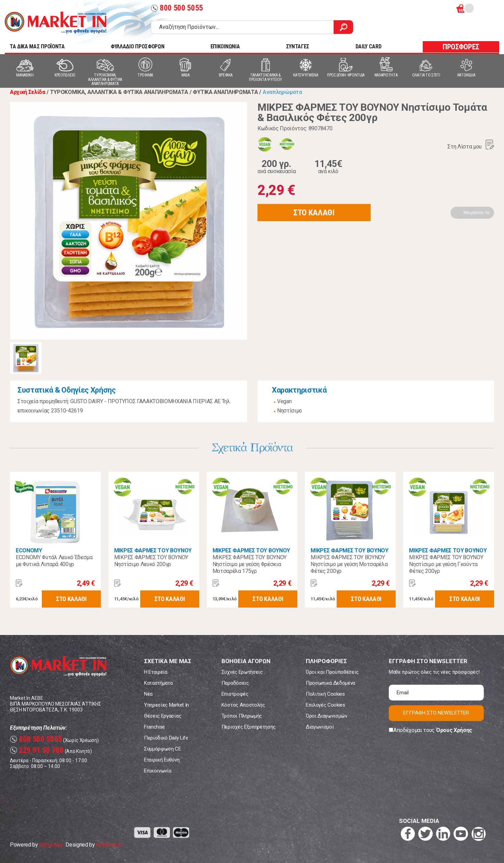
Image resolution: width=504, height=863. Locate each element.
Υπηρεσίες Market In (166, 705)
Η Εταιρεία (156, 672)
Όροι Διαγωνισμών (327, 716)
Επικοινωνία (158, 771)
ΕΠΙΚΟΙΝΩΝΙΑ (225, 46)
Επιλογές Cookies (326, 705)
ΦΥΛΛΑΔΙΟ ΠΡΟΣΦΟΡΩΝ (137, 46)
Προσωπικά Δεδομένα (331, 683)
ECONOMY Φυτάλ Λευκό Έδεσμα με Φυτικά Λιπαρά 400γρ (54, 561)
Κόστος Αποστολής (243, 705)
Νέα (148, 694)
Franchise (154, 727)
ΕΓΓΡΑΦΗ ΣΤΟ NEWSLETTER (436, 713)
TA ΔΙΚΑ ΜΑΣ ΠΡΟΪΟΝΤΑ (37, 46)
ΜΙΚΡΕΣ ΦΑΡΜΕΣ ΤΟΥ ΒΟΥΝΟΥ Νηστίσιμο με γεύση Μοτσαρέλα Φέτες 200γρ (349, 564)
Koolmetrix (109, 845)
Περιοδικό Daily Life (166, 738)
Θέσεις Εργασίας (163, 716)
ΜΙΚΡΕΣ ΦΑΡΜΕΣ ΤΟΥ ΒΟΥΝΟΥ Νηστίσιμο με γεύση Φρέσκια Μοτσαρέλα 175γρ (250, 564)
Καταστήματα (158, 683)
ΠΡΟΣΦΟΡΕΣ (461, 47)
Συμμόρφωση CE (163, 749)
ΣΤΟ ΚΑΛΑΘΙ (314, 213)
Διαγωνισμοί (320, 727)
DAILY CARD (369, 46)
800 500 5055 (177, 8)
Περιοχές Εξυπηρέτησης (249, 727)
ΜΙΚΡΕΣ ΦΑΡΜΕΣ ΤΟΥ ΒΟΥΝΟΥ (153, 550)
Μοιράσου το (477, 212)
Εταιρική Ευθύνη (162, 760)
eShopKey (51, 845)
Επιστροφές (235, 694)
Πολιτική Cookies (325, 694)
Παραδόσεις (235, 683)
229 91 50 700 (37, 750)
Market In (56, 23)
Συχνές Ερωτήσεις (242, 672)
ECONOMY (29, 550)
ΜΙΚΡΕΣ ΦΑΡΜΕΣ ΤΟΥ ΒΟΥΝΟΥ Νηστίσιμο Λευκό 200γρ (151, 561)
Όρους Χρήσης (454, 730)
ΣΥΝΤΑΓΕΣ (298, 46)
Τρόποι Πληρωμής (242, 716)
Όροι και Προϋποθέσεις (332, 672)
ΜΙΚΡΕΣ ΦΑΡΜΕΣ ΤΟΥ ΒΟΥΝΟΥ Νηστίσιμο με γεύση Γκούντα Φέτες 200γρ (446, 564)
